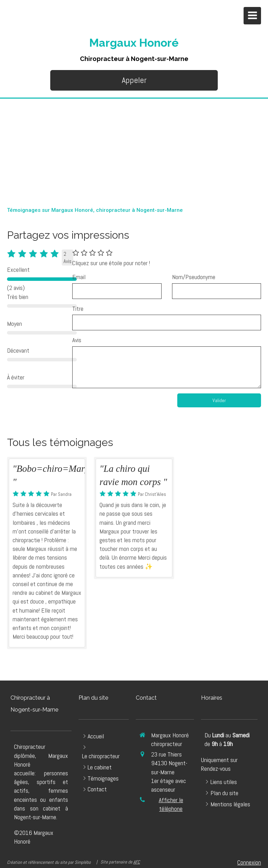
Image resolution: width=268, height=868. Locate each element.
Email (79, 277)
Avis (77, 340)
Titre (78, 309)
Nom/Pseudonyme (194, 277)
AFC (137, 862)
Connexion (249, 862)
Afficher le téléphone (171, 804)
